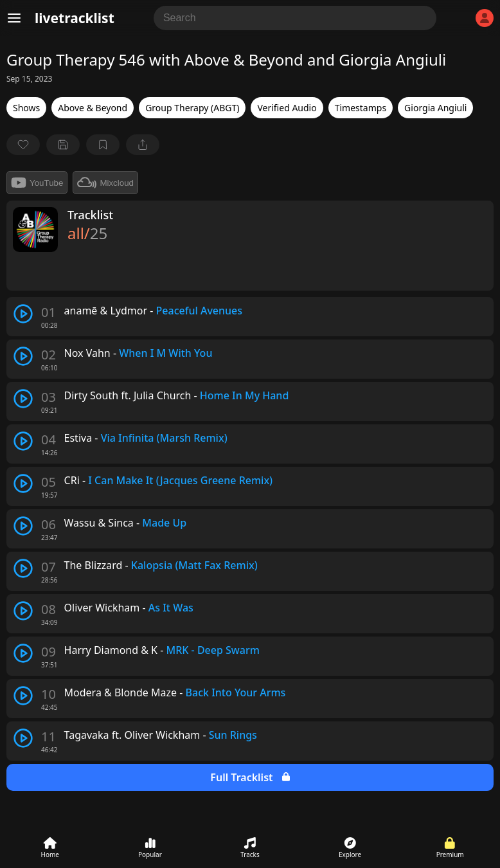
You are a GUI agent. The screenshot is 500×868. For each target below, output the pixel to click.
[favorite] (23, 145)
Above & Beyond (93, 108)
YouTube (37, 183)
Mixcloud (105, 183)
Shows (26, 108)
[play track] (23, 314)
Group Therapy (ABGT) (192, 108)
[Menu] (14, 18)
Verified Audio (287, 108)
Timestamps (361, 108)
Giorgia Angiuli (435, 108)
